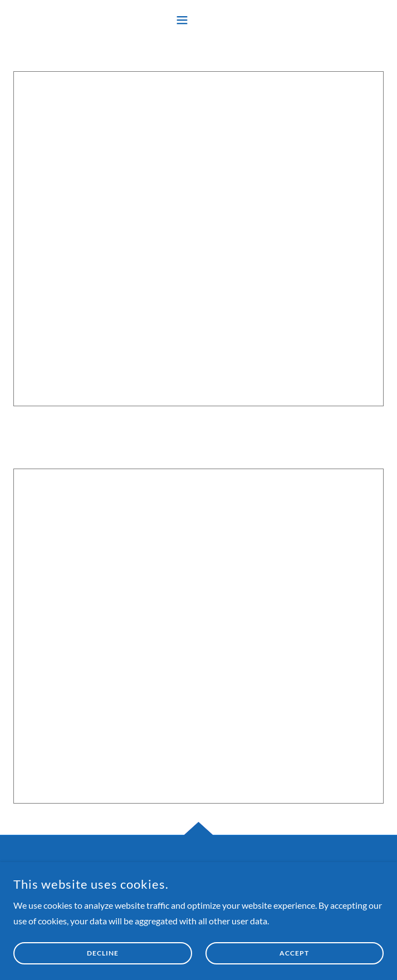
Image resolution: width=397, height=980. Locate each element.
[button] (199, 20)
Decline (103, 954)
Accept (294, 954)
